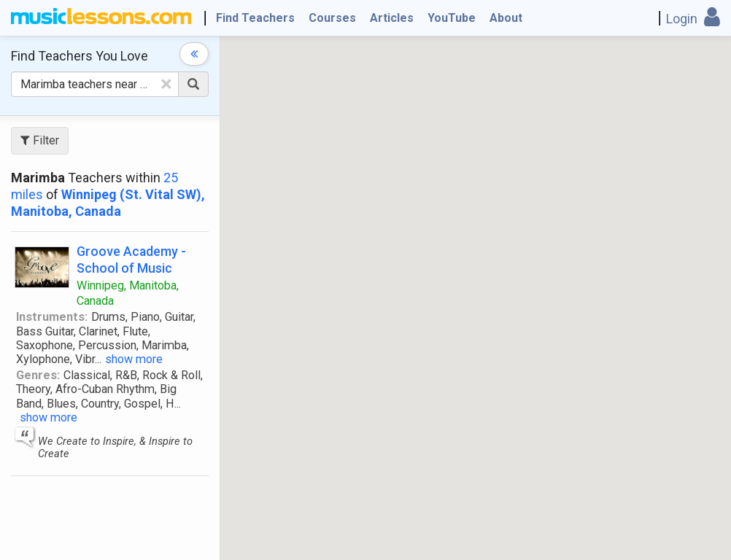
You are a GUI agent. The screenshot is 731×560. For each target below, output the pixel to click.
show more (134, 359)
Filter (40, 140)
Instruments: (52, 317)
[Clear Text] (166, 84)
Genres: (38, 375)
